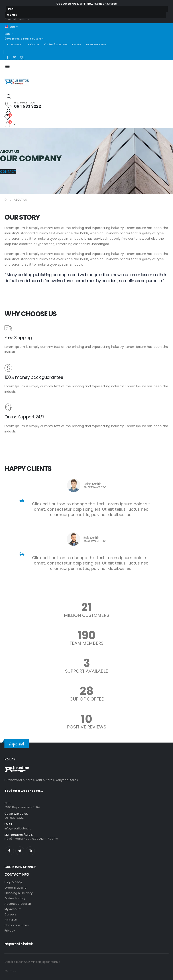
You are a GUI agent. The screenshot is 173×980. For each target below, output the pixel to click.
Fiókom (33, 44)
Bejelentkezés (96, 44)
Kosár (77, 44)
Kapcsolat (15, 44)
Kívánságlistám (55, 44)
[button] (8, 172)
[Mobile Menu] (9, 66)
